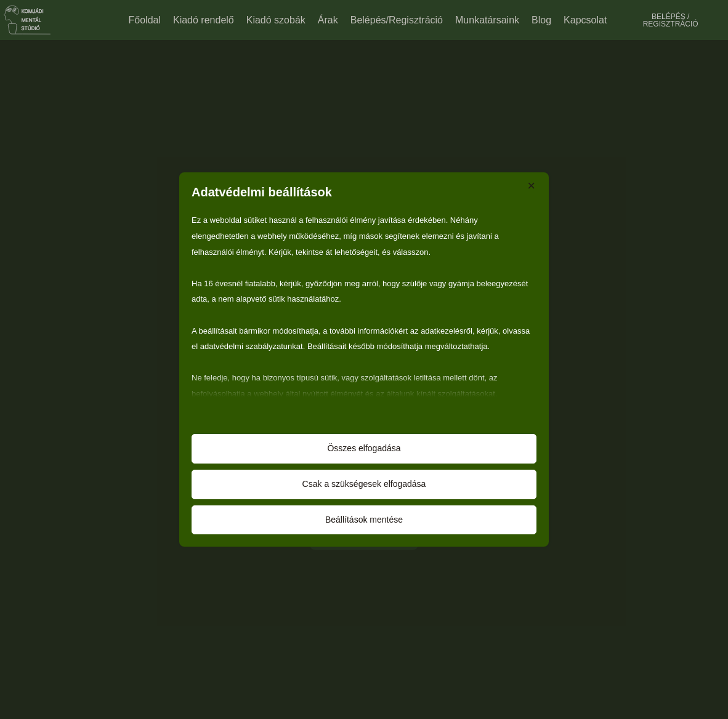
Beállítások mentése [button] (364, 520)
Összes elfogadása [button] (364, 448)
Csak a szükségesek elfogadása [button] (364, 484)
